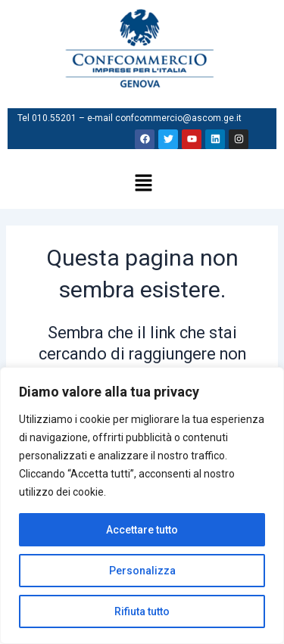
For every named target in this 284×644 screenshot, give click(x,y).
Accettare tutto (142, 530)
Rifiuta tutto (142, 611)
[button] (144, 185)
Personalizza (142, 571)
